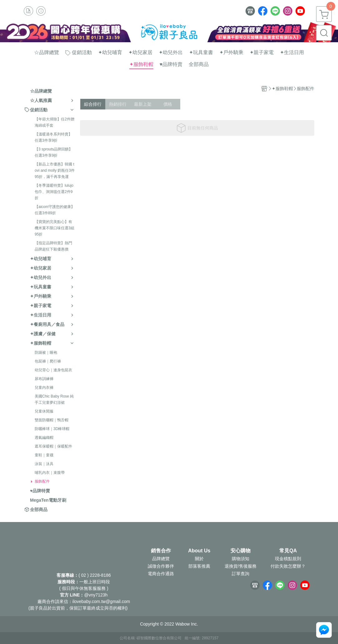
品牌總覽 (161, 559)
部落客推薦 (199, 566)
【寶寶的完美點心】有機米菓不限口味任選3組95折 (55, 228)
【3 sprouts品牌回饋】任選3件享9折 (54, 152)
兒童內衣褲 (44, 388)
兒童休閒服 (44, 411)
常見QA (288, 551)
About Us (199, 551)
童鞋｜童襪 (44, 455)
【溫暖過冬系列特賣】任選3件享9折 (53, 137)
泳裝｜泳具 (44, 464)
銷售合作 (161, 551)
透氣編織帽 (44, 438)
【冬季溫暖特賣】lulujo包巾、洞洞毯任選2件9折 (54, 192)
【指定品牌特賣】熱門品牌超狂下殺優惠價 (53, 246)
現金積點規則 (288, 559)
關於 (199, 559)
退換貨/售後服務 (241, 566)
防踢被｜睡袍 (46, 352)
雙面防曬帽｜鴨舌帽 (52, 420)
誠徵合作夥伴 (161, 566)
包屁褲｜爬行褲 (48, 361)
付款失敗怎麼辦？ (288, 566)
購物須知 (241, 559)
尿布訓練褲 (44, 379)
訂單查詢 (241, 574)
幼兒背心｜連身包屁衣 (53, 370)
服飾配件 (42, 481)
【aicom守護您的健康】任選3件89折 (55, 210)
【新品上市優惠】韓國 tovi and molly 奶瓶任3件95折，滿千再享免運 (55, 170)
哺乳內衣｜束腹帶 (50, 473)
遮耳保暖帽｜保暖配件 (53, 446)
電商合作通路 (161, 574)
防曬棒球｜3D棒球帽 (52, 429)
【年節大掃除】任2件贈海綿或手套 (55, 122)
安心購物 (241, 551)
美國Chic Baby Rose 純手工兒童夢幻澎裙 (54, 399)
